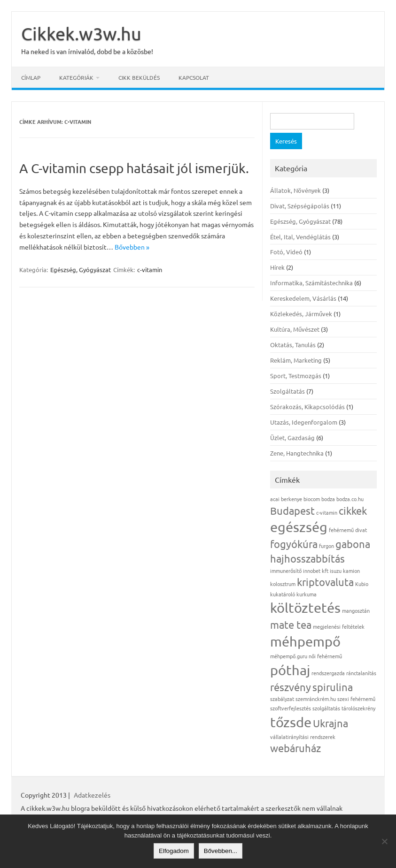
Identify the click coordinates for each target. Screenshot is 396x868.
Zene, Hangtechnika (297, 453)
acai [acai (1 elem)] (275, 499)
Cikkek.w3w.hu (81, 33)
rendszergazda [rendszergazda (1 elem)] (328, 673)
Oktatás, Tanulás (293, 345)
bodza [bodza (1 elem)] (328, 499)
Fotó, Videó (286, 252)
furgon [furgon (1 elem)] (326, 546)
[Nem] (384, 841)
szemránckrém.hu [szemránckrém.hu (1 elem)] (316, 699)
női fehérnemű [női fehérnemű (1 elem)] (325, 656)
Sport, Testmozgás (296, 376)
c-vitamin (150, 270)
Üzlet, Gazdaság (292, 438)
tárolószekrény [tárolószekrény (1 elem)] (358, 708)
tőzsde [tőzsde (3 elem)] (291, 722)
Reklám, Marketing (296, 360)
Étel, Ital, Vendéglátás (300, 237)
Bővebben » (132, 247)
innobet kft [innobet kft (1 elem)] (316, 571)
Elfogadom (174, 851)
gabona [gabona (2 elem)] (353, 544)
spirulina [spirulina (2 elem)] (333, 687)
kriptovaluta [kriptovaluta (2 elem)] (325, 582)
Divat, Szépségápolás (300, 206)
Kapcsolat (194, 77)
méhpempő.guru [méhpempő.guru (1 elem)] (289, 656)
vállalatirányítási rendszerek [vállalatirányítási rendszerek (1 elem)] (303, 737)
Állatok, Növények (295, 190)
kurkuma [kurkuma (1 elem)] (307, 594)
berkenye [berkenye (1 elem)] (291, 499)
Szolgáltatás (287, 391)
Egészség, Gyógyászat (81, 270)
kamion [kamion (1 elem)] (351, 571)
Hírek (277, 267)
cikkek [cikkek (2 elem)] (353, 510)
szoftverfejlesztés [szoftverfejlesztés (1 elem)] (291, 708)
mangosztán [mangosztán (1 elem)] (356, 610)
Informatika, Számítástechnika (311, 283)
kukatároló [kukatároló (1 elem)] (283, 594)
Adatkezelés (92, 795)
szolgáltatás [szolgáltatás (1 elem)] (326, 708)
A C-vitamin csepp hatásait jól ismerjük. (134, 168)
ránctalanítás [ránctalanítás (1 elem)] (361, 673)
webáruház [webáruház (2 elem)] (295, 748)
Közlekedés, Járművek (301, 314)
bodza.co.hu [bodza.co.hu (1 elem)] (350, 499)
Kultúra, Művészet (295, 329)
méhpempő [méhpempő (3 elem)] (305, 641)
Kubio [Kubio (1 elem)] (362, 584)
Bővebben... (221, 851)
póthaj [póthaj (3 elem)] (290, 670)
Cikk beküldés (139, 77)
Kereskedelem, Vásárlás (303, 298)
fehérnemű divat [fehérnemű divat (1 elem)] (348, 530)
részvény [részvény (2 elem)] (291, 687)
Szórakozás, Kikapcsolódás (307, 407)
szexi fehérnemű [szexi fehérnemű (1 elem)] (356, 699)
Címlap (31, 77)
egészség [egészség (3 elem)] (299, 527)
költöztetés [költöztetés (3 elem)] (305, 608)
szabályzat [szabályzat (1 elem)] (282, 699)
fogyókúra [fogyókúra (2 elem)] (294, 544)
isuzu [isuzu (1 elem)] (336, 571)
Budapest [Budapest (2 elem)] (292, 510)
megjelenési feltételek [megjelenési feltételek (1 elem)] (339, 626)
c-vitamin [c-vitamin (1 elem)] (327, 512)
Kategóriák (76, 77)
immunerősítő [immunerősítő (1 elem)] (286, 571)
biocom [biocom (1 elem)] (312, 499)
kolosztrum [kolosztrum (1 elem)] (283, 584)
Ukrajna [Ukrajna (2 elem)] (330, 723)
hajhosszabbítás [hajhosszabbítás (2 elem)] (307, 558)
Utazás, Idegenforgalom (304, 422)
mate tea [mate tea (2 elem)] (291, 624)
